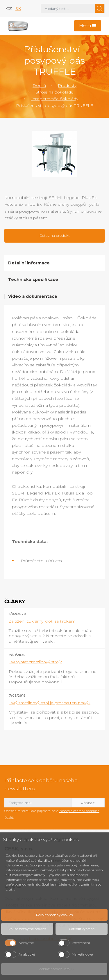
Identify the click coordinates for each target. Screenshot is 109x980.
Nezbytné (26, 943)
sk (18, 8)
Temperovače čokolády (54, 99)
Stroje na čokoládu (54, 92)
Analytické (27, 954)
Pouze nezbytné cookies (27, 929)
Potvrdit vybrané (82, 929)
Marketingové (82, 954)
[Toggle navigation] (88, 26)
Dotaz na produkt (55, 235)
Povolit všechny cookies (54, 915)
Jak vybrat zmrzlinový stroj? (35, 662)
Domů (39, 85)
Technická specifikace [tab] (33, 280)
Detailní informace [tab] (29, 263)
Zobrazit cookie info (54, 969)
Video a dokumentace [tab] (33, 296)
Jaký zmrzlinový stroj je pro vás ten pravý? (50, 703)
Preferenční (81, 943)
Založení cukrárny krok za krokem (42, 621)
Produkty (67, 85)
